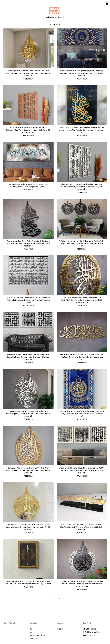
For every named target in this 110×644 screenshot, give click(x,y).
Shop (32, 629)
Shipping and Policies (37, 635)
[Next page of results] (59, 599)
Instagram (60, 629)
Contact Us (34, 638)
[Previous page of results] (51, 599)
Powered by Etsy (89, 635)
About (32, 632)
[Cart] (107, 4)
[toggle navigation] (5, 3)
